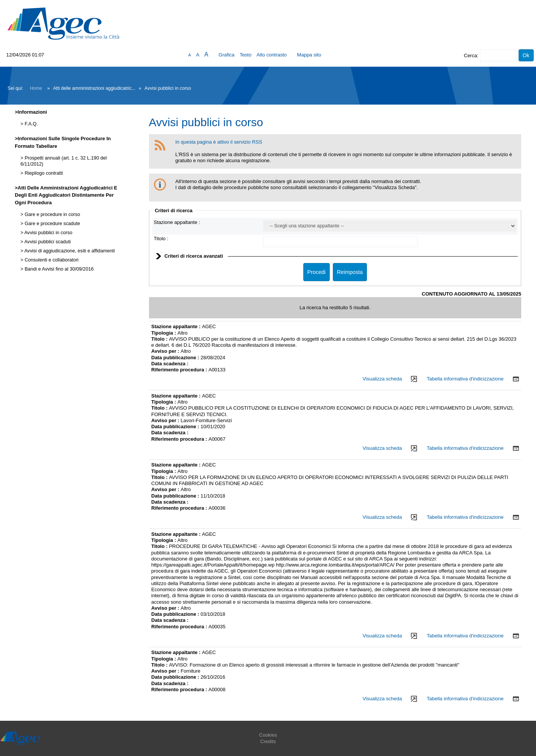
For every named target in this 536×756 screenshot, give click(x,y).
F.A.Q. (31, 124)
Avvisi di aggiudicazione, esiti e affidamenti (69, 251)
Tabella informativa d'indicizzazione (465, 379)
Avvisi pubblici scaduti (47, 242)
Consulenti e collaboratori (51, 260)
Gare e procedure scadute (52, 224)
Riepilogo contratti (43, 173)
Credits (268, 741)
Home (36, 88)
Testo (245, 55)
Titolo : (161, 239)
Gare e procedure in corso (52, 214)
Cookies (268, 735)
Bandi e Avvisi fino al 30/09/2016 (58, 269)
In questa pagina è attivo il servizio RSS (219, 142)
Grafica (227, 55)
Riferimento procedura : (180, 370)
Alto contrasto (272, 55)
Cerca (471, 56)
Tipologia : (164, 333)
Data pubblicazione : (176, 358)
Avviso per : (166, 351)
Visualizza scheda (382, 379)
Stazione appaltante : (177, 222)
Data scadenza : (170, 364)
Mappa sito (309, 55)
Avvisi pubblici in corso (48, 233)
